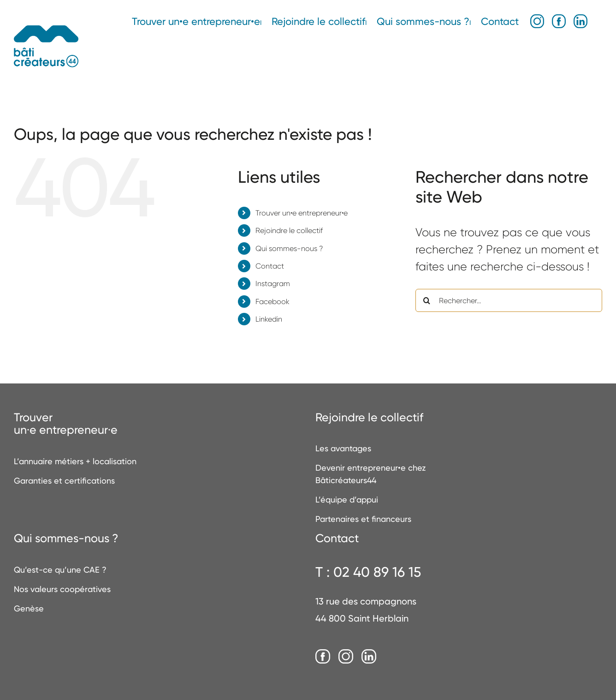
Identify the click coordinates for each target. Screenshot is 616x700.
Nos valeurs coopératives (62, 589)
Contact (270, 266)
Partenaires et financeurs (363, 519)
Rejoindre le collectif (289, 230)
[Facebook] (323, 657)
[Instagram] (346, 657)
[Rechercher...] (509, 300)
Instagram (273, 284)
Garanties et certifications (64, 481)
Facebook (272, 302)
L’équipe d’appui (347, 500)
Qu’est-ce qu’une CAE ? (60, 570)
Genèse (29, 608)
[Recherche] (427, 300)
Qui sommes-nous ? (289, 248)
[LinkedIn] (369, 657)
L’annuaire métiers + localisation (75, 461)
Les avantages (343, 448)
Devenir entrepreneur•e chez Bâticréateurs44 (370, 474)
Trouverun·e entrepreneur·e (66, 424)
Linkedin (269, 319)
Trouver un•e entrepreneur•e (302, 213)
